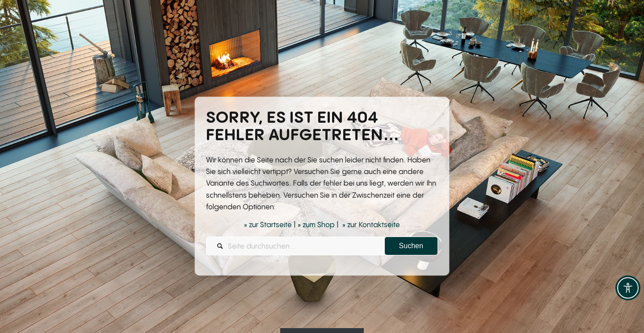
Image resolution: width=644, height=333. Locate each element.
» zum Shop (316, 225)
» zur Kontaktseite (371, 225)
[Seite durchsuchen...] (322, 246)
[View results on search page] (411, 246)
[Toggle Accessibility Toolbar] (628, 288)
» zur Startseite (268, 225)
